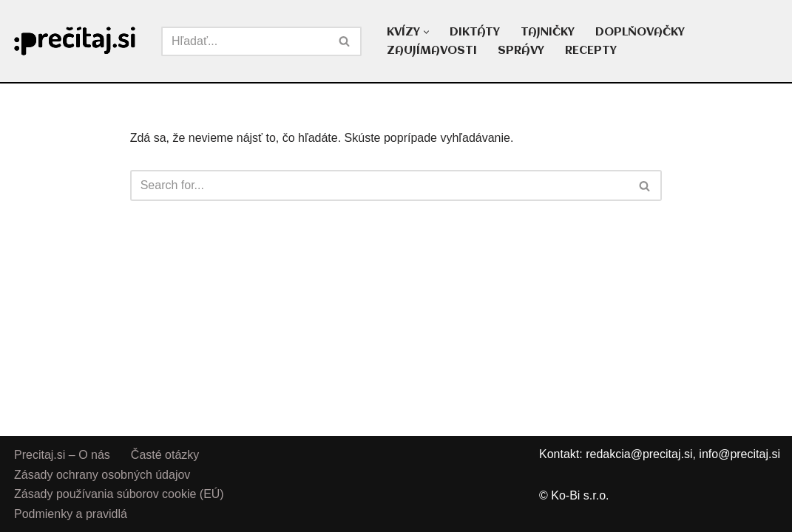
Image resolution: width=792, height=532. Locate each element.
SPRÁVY (521, 51)
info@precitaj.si (739, 454)
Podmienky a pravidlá (71, 513)
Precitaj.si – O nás (62, 455)
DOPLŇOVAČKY (640, 33)
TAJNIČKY (548, 33)
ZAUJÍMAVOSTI (432, 51)
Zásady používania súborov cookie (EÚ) (119, 494)
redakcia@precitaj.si (639, 454)
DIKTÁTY (475, 33)
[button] (426, 32)
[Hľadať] (245, 41)
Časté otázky (165, 455)
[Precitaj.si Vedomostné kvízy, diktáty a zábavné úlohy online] (75, 41)
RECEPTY (591, 51)
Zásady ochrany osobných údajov (102, 474)
